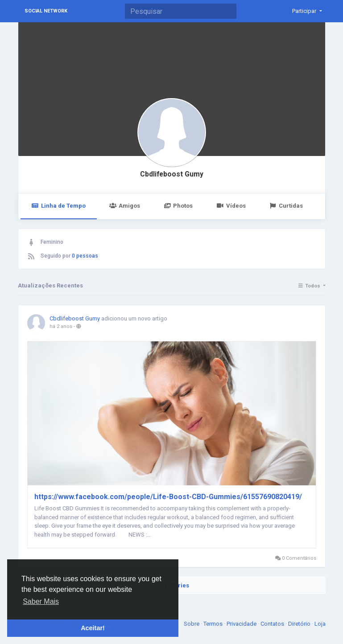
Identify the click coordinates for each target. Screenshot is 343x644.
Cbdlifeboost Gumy (172, 174)
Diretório (300, 624)
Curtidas (286, 206)
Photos (178, 206)
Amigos (125, 206)
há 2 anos (61, 326)
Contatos (273, 624)
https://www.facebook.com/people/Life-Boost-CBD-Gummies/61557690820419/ (168, 497)
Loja (320, 624)
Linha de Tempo (59, 206)
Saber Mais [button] (41, 601)
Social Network (46, 11)
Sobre (192, 624)
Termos (214, 624)
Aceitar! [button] (93, 628)
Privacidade (242, 624)
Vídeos (231, 206)
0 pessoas (85, 256)
